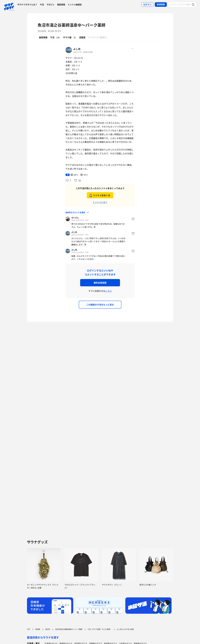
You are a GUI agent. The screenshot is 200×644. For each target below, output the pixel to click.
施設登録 (61, 5)
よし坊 (77, 49)
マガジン (50, 5)
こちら (109, 291)
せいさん (75, 218)
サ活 (42, 5)
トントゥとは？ (100, 202)
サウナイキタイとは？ (27, 5)
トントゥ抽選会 (75, 5)
